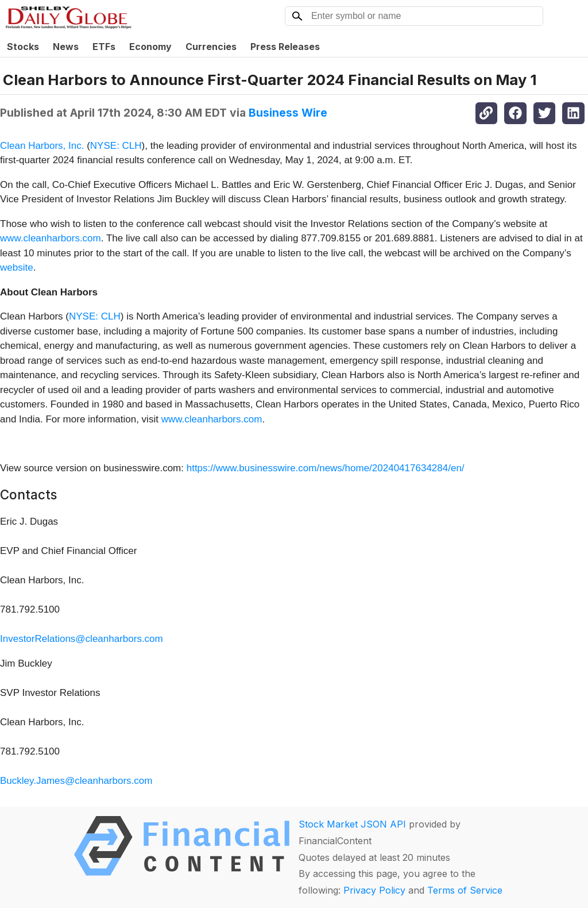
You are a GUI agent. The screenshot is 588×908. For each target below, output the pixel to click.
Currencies (211, 47)
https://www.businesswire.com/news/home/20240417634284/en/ (326, 468)
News (66, 47)
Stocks (23, 47)
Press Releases (285, 47)
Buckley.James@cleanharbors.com (76, 781)
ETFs (104, 47)
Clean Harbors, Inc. (42, 146)
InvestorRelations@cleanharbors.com (82, 639)
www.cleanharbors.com (51, 238)
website (17, 268)
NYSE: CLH (116, 146)
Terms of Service (465, 890)
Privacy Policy (374, 890)
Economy (150, 47)
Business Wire (288, 113)
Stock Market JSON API (352, 824)
